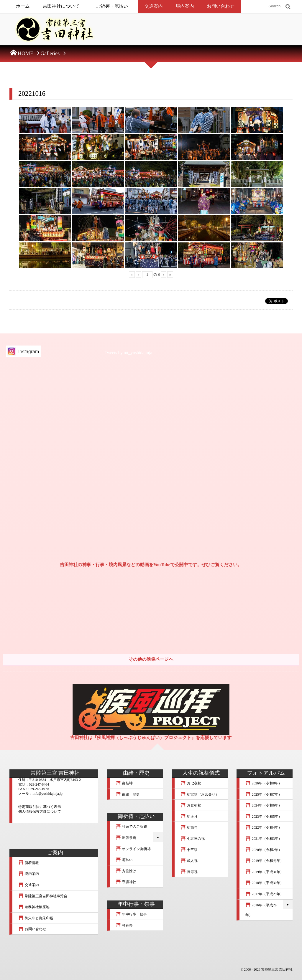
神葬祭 (124, 926)
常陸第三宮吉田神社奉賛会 (43, 896)
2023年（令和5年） (264, 817)
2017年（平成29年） (265, 894)
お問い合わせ (221, 6)
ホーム (23, 6)
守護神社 (126, 882)
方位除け (126, 871)
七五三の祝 (193, 839)
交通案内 (154, 6)
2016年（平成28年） (261, 910)
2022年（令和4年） (264, 827)
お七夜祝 (191, 783)
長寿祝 (189, 872)
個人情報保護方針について (40, 812)
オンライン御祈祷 (133, 849)
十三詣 (189, 850)
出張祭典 (126, 838)
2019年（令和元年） (265, 861)
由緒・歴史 (128, 794)
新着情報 (29, 863)
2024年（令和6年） (264, 805)
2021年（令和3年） (264, 839)
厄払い (124, 860)
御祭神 (124, 783)
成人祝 (189, 861)
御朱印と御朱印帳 (36, 918)
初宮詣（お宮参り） (200, 794)
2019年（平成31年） (265, 872)
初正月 (189, 817)
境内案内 (185, 6)
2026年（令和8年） (264, 783)
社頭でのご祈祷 (131, 827)
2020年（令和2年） (264, 850)
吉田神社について (61, 6)
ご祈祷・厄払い (112, 6)
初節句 (189, 827)
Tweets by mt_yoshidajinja (128, 353)
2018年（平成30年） (265, 883)
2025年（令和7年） (264, 794)
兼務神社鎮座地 (34, 907)
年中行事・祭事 (131, 914)
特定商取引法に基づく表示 (40, 807)
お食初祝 (191, 805)
